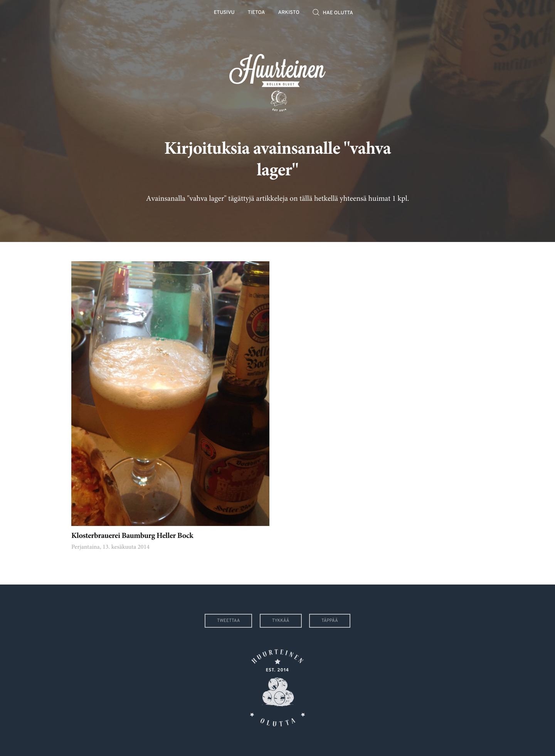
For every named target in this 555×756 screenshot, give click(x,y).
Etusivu (224, 13)
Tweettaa (228, 621)
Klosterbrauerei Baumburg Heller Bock (132, 536)
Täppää (330, 621)
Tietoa (256, 13)
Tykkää (281, 621)
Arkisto (289, 13)
